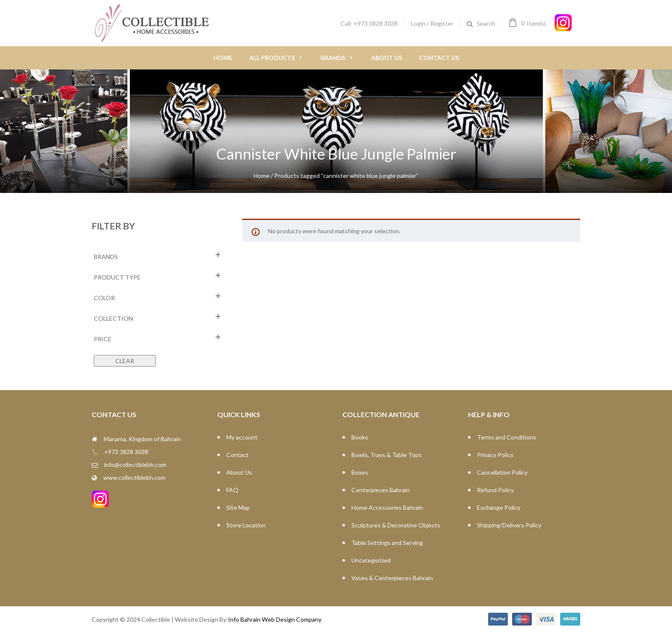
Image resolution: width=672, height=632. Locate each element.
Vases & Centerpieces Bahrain (392, 578)
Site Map (238, 507)
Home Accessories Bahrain (387, 507)
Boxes (360, 472)
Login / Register (432, 23)
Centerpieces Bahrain (381, 490)
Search (486, 23)
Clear (125, 361)
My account (242, 437)
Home (223, 58)
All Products (276, 58)
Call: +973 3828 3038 (369, 23)
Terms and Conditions (507, 437)
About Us (387, 58)
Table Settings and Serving (387, 543)
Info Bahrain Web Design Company (275, 619)
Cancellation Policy (502, 472)
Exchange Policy (499, 507)
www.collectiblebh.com (134, 477)
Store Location (246, 525)
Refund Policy (495, 490)
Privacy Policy (495, 455)
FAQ (232, 490)
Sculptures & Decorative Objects (396, 525)
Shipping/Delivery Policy (509, 525)
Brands (337, 58)
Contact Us (439, 58)
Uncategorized (371, 560)
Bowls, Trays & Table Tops (387, 455)
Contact (237, 455)
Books (360, 437)
